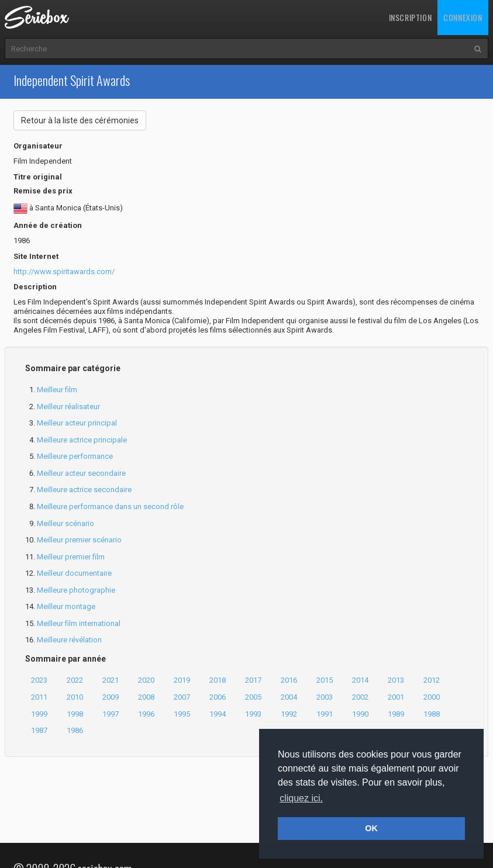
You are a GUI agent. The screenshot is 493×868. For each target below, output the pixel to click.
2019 (182, 680)
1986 (75, 730)
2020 (146, 680)
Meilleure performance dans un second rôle (110, 506)
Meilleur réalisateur (68, 407)
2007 (182, 697)
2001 (396, 697)
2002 (360, 697)
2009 (111, 697)
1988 (432, 714)
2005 (253, 697)
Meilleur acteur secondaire (81, 473)
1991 (325, 714)
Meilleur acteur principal (77, 423)
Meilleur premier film (71, 557)
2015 (325, 680)
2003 (325, 697)
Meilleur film (57, 390)
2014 (360, 680)
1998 (75, 714)
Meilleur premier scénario (79, 540)
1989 (396, 714)
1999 (39, 714)
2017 (253, 680)
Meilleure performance (75, 456)
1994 (218, 714)
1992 (289, 714)
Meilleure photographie (76, 590)
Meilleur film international (79, 623)
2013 (396, 680)
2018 (218, 680)
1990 (360, 714)
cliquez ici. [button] (301, 798)
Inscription (411, 17)
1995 (182, 714)
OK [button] (371, 828)
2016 (289, 680)
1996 (146, 714)
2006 (218, 697)
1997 (111, 714)
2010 (75, 697)
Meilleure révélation (69, 640)
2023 (39, 680)
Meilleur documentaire (74, 573)
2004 (289, 697)
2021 (111, 680)
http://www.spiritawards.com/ (64, 272)
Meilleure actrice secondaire (84, 490)
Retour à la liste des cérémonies (80, 120)
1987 (39, 730)
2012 (432, 680)
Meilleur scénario (65, 523)
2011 (39, 697)
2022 (75, 680)
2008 (146, 697)
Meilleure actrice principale (82, 440)
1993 (253, 714)
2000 (432, 697)
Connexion (463, 17)
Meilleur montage (66, 606)
